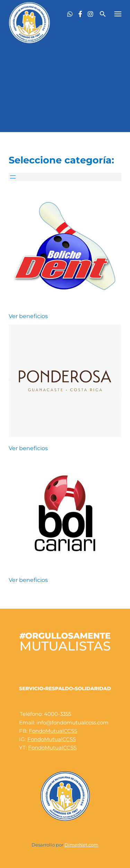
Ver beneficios (28, 316)
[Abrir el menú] (13, 177)
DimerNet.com (81, 845)
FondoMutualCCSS (53, 731)
